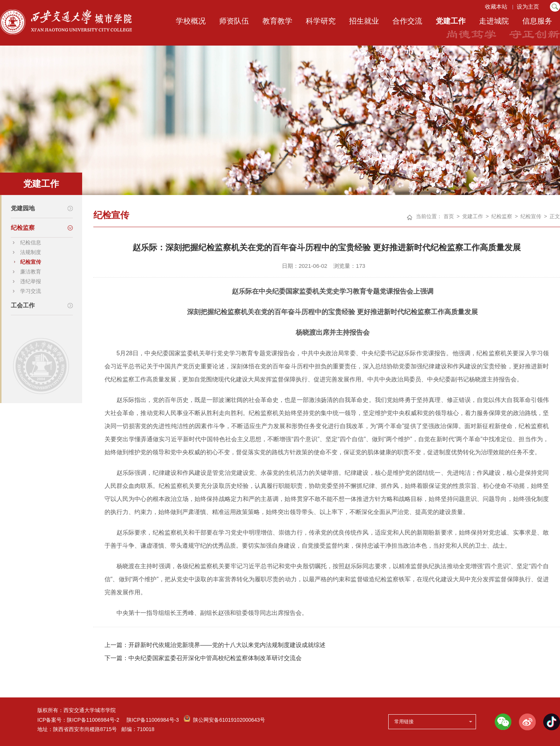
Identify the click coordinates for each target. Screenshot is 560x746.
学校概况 (191, 21)
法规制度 (31, 252)
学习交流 (31, 291)
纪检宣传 (31, 262)
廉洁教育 (31, 272)
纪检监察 (502, 216)
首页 (449, 216)
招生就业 (364, 21)
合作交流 (407, 21)
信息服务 (537, 21)
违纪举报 (31, 281)
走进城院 (494, 21)
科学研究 (321, 21)
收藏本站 (496, 7)
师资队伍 (234, 21)
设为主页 (529, 7)
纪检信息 (31, 242)
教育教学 (277, 21)
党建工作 (451, 21)
